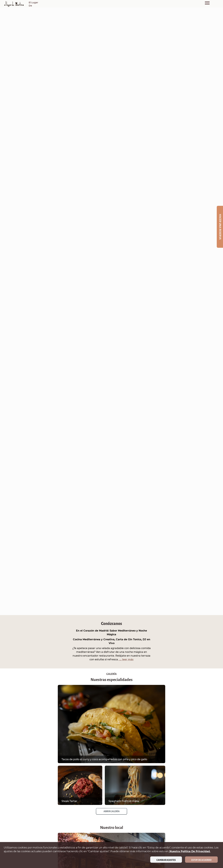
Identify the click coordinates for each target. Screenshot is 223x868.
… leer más (126, 659)
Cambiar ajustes (166, 860)
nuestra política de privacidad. (190, 851)
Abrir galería (112, 811)
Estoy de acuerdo (201, 860)
